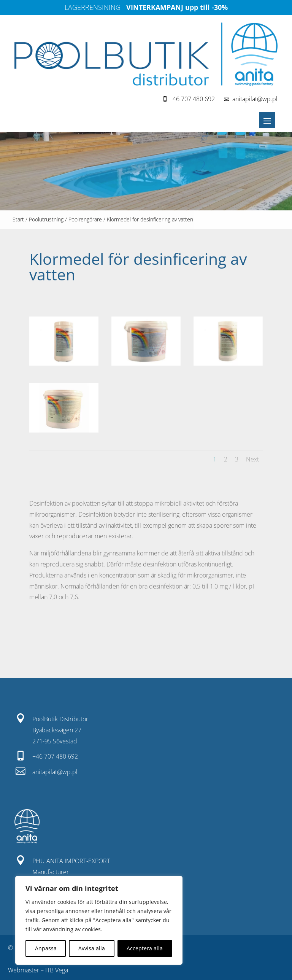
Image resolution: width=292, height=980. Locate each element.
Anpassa (46, 948)
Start (18, 219)
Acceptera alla (145, 948)
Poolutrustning (46, 219)
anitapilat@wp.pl (255, 99)
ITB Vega (57, 970)
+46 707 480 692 (192, 99)
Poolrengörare (85, 219)
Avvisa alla (92, 948)
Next (252, 459)
